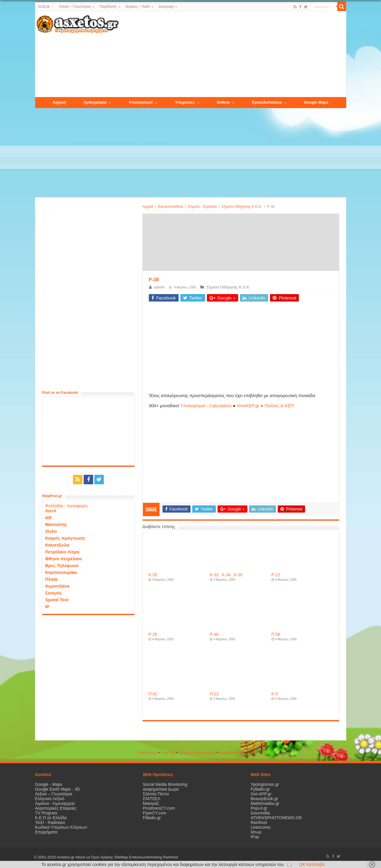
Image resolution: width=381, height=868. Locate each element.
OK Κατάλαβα (312, 864)
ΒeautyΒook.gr (231, 753)
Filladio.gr (152, 818)
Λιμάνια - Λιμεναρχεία (55, 803)
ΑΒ (49, 517)
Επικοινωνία (139, 857)
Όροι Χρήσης (102, 857)
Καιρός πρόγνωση (65, 538)
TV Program (46, 813)
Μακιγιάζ (151, 803)
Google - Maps (49, 784)
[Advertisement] (232, 54)
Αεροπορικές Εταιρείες (56, 808)
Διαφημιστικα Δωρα (161, 789)
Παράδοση (108, 7)
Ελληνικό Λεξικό (50, 799)
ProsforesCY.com (159, 808)
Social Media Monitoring (165, 784)
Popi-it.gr (168, 753)
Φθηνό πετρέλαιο (64, 559)
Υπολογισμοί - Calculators (206, 406)
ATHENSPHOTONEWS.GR (276, 818)
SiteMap (121, 857)
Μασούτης (56, 524)
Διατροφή (166, 7)
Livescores (261, 827)
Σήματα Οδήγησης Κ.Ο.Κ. (242, 207)
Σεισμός (54, 593)
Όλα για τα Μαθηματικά (197, 753)
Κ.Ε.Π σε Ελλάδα (51, 818)
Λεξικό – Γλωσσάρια (75, 7)
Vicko (51, 531)
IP (47, 606)
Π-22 (214, 694)
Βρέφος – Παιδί (138, 7)
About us (83, 857)
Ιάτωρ (256, 832)
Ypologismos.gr (265, 784)
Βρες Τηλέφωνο (62, 565)
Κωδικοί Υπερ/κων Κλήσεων (61, 827)
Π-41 (153, 694)
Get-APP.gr (261, 794)
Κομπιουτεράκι (61, 572)
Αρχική (148, 207)
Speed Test (57, 600)
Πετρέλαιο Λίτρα (62, 552)
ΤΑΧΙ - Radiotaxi (50, 822)
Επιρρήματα (46, 832)
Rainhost (259, 822)
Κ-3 (275, 694)
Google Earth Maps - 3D (58, 789)
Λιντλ (51, 511)
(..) (289, 864)
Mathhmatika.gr (265, 803)
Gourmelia (260, 813)
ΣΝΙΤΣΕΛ (152, 799)
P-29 (153, 634)
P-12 (276, 575)
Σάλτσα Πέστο (156, 794)
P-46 (214, 634)
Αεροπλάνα (57, 586)
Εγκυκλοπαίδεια (171, 207)
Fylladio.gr (260, 789)
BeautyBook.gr (264, 799)
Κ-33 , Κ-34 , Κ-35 (226, 575)
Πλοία (51, 579)
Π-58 (276, 634)
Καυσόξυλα (57, 545)
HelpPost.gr (147, 753)
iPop (255, 837)
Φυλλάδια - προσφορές (67, 506)
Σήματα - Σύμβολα (202, 207)
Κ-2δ (153, 575)
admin (159, 287)
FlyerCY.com (155, 813)
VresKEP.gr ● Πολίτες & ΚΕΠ (265, 406)
